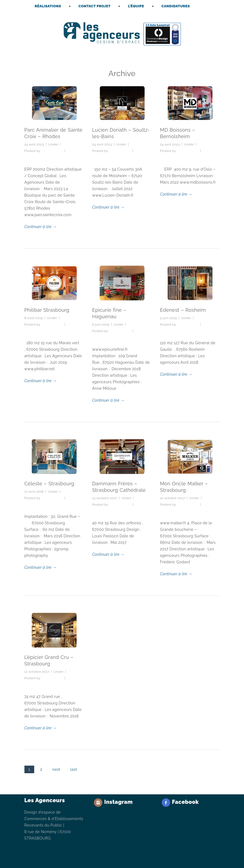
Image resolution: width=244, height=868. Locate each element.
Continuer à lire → (41, 227)
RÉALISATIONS (48, 6)
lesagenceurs (52, 151)
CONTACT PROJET (94, 6)
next (56, 769)
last (74, 769)
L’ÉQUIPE (136, 6)
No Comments (36, 157)
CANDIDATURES (176, 6)
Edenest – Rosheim (183, 310)
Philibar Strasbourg (47, 310)
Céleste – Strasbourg (49, 484)
